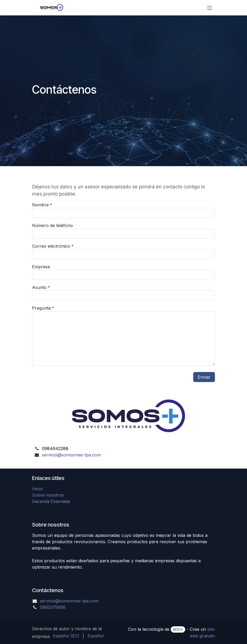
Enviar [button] (204, 377)
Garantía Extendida (51, 501)
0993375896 (53, 607)
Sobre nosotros (48, 495)
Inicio (37, 489)
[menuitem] (66, 636)
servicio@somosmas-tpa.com (71, 455)
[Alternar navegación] (210, 8)
